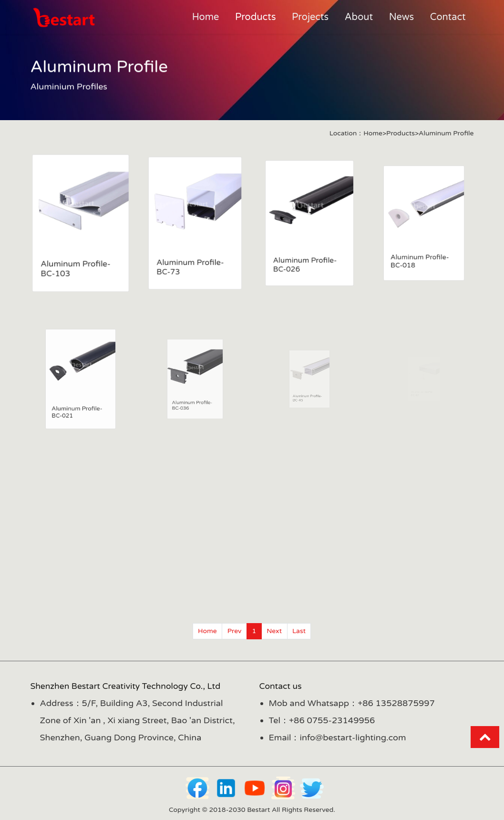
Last (299, 631)
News (401, 17)
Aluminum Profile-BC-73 (190, 264)
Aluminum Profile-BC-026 (305, 260)
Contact (448, 17)
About (359, 17)
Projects (310, 17)
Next (274, 631)
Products (256, 17)
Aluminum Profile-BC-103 (75, 267)
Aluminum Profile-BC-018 (420, 255)
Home (206, 17)
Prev (235, 631)
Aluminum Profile (446, 133)
